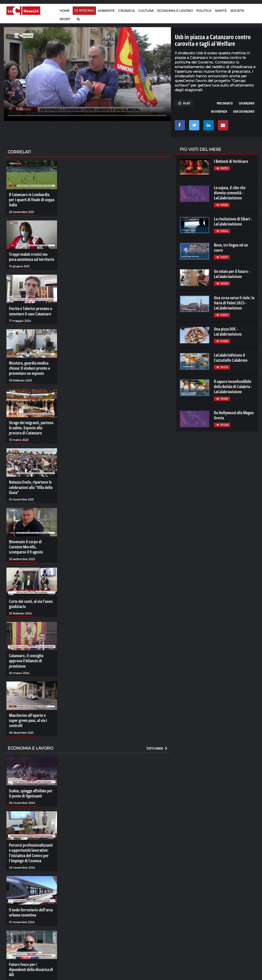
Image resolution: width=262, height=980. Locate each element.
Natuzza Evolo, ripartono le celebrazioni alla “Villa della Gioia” (31, 487)
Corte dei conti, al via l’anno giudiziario (31, 603)
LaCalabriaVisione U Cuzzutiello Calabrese (231, 358)
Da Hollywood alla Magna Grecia (234, 415)
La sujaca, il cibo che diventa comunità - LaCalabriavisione (230, 193)
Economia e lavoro (175, 11)
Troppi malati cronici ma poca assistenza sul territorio (32, 257)
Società (237, 11)
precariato (225, 103)
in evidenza (219, 111)
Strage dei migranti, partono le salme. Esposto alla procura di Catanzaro (31, 427)
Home (65, 11)
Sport (65, 19)
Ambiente (106, 11)
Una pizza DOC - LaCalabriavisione (228, 332)
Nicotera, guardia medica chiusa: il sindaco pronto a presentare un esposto (29, 368)
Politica (204, 11)
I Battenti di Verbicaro (231, 161)
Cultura (146, 11)
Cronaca (127, 11)
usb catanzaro (244, 111)
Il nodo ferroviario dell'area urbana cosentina (31, 911)
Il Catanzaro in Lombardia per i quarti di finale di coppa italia (32, 200)
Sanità (221, 11)
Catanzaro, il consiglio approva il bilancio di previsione (26, 660)
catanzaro (247, 103)
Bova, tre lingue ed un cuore (231, 248)
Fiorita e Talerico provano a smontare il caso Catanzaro (30, 311)
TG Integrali (84, 10)
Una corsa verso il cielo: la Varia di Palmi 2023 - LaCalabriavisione (234, 303)
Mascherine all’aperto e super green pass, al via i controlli (28, 719)
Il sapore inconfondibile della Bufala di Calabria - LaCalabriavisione (233, 387)
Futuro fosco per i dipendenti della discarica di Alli (31, 968)
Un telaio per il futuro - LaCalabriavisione (232, 274)
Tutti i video (157, 747)
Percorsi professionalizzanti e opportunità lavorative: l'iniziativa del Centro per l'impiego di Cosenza (31, 851)
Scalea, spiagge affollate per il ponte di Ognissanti (31, 792)
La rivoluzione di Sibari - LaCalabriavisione (233, 221)
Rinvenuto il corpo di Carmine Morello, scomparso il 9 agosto (26, 546)
